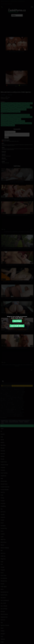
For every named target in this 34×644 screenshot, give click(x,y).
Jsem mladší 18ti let (17, 326)
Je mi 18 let (17, 321)
